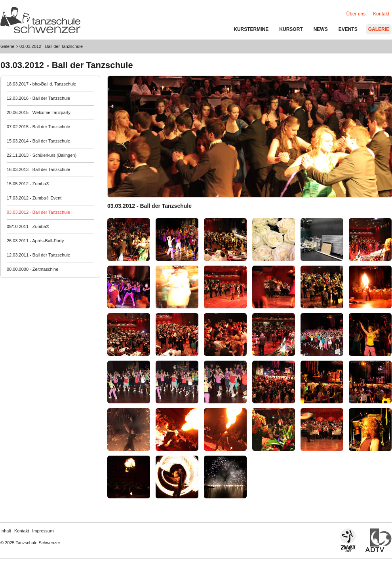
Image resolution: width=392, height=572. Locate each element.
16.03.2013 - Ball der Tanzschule (38, 169)
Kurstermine (251, 29)
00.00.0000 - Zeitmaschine (32, 269)
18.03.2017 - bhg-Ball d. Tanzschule (41, 84)
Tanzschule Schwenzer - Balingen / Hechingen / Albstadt (40, 20)
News (321, 29)
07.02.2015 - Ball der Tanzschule (38, 127)
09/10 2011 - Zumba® (28, 226)
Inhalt (6, 531)
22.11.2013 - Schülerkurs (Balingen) (42, 155)
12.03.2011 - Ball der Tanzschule (38, 255)
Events (348, 29)
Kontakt (22, 531)
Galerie (7, 46)
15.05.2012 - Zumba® (28, 184)
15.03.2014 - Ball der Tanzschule (38, 141)
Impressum (43, 531)
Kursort (291, 29)
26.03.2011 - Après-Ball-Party (35, 241)
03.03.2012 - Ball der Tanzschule (51, 46)
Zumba (353, 540)
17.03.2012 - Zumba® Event (34, 198)
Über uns (356, 14)
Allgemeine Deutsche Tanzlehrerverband (378, 540)
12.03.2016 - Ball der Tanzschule (38, 98)
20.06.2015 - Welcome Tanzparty (39, 112)
